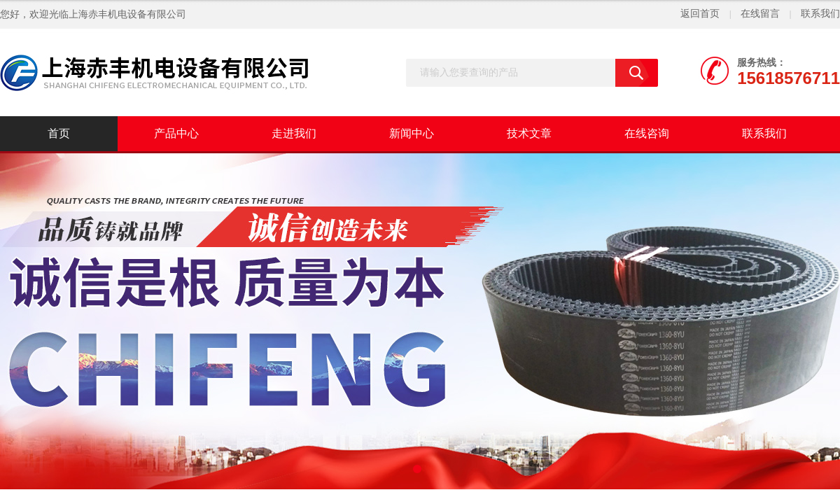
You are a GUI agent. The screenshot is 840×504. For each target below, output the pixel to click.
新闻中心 (412, 133)
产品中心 (176, 133)
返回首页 (700, 14)
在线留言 (760, 14)
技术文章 (529, 133)
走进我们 (294, 133)
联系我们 (820, 14)
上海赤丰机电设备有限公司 (127, 14)
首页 (59, 133)
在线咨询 (647, 133)
